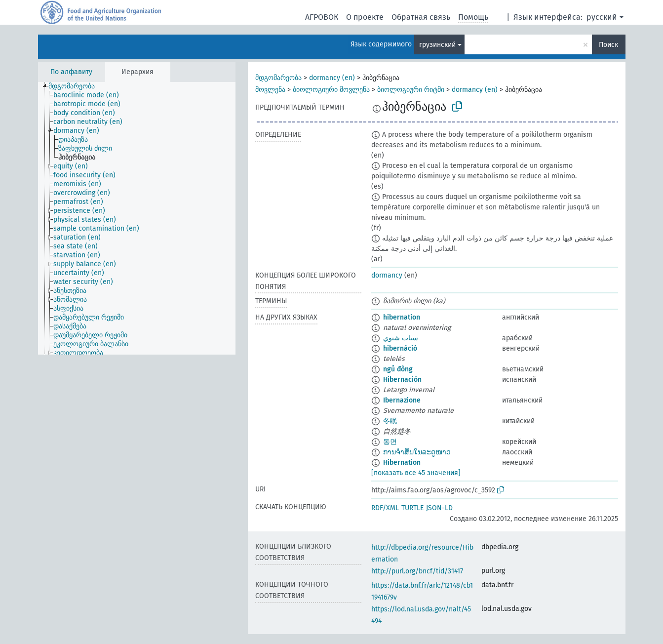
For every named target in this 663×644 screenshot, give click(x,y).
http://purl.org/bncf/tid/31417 (417, 571)
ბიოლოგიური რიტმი (411, 90)
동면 (390, 442)
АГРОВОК (322, 17)
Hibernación (402, 380)
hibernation (402, 317)
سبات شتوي (401, 338)
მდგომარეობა (278, 78)
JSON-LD (439, 508)
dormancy (387, 275)
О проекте (365, 17)
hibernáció (400, 348)
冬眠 (390, 421)
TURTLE (412, 508)
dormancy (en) (332, 78)
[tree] (137, 218)
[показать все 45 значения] (416, 473)
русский (602, 17)
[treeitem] (76, 86)
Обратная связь (421, 17)
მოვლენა (270, 90)
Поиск (608, 45)
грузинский (437, 45)
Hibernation (402, 463)
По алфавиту (71, 72)
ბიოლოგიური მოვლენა (331, 90)
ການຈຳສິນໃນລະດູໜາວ (417, 452)
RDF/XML (385, 508)
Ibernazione (402, 400)
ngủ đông (398, 369)
